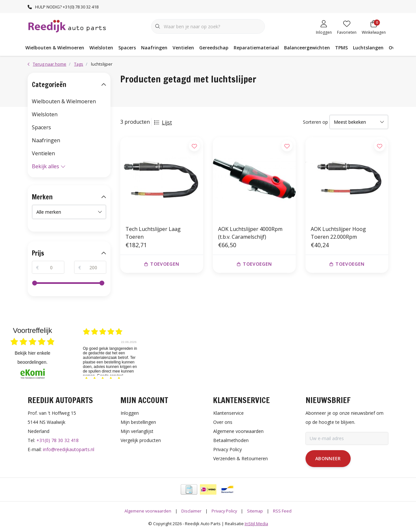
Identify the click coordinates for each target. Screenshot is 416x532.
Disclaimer (191, 511)
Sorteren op (315, 122)
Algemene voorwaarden (148, 511)
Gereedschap (214, 48)
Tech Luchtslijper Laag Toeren (153, 233)
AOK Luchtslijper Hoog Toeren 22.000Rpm (338, 233)
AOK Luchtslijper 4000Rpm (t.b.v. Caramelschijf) (250, 233)
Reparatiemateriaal (256, 48)
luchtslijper (102, 64)
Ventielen (183, 48)
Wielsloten (101, 48)
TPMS (341, 48)
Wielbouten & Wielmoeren (55, 48)
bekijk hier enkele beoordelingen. (32, 358)
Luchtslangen (368, 48)
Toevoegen (162, 264)
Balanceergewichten (307, 48)
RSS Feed (282, 511)
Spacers (127, 48)
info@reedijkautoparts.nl (69, 449)
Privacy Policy (224, 511)
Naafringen (154, 48)
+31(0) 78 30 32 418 (58, 440)
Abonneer (328, 458)
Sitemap (255, 511)
